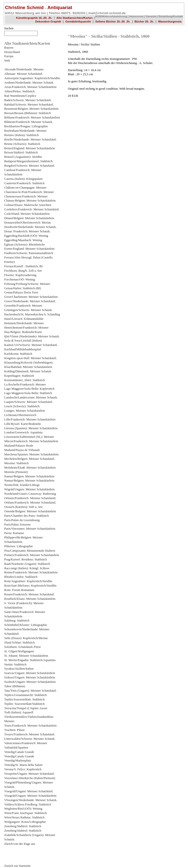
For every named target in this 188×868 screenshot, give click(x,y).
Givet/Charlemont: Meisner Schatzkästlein (31, 297)
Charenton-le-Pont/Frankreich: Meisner (29, 192)
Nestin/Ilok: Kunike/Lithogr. (22, 485)
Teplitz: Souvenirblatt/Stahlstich (24, 704)
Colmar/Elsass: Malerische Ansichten (28, 205)
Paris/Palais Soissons (17, 525)
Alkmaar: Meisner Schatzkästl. (23, 74)
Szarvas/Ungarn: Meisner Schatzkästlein (30, 673)
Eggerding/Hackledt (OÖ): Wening (26, 236)
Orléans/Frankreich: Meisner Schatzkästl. (30, 503)
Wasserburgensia (170, 21)
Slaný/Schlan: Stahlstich (19, 643)
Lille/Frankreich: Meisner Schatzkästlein (30, 419)
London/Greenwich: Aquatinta (23, 432)
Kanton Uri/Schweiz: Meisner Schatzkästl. (31, 345)
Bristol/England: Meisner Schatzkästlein (29, 148)
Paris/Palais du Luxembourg (22, 520)
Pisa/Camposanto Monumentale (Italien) (30, 551)
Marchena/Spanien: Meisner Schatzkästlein (31, 454)
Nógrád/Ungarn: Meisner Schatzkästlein (29, 489)
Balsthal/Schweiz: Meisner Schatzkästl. (29, 105)
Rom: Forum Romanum (19, 590)
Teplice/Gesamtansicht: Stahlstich (25, 695)
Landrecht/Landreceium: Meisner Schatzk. (31, 397)
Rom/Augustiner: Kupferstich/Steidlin (28, 581)
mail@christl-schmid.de (107, 13)
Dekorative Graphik (48, 21)
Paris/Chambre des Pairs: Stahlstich (26, 516)
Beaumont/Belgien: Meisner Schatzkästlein (31, 109)
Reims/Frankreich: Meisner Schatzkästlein (31, 572)
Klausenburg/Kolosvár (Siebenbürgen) (28, 363)
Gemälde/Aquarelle (78, 21)
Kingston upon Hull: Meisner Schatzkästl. (30, 358)
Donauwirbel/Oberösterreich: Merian (27, 223)
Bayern (9, 48)
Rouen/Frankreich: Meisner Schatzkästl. (29, 594)
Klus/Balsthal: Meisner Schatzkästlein (28, 367)
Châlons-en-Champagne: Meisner (25, 188)
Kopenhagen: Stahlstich (19, 376)
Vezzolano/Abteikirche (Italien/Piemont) (30, 778)
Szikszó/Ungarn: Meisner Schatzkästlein (30, 677)
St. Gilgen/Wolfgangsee (19, 651)
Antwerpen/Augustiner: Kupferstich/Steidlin (32, 78)
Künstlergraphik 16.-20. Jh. (34, 18)
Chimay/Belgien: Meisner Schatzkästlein (30, 201)
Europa (9, 56)
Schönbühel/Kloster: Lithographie (26, 625)
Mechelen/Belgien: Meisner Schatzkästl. (29, 459)
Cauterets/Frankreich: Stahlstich (24, 183)
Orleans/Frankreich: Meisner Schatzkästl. (30, 498)
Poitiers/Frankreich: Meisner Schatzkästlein (32, 555)
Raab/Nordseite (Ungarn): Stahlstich (27, 564)
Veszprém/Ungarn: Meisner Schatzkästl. (29, 774)
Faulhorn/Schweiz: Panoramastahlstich (29, 253)
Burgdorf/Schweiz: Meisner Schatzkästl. (29, 166)
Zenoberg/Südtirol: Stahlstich (23, 826)
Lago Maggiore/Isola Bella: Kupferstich (29, 389)
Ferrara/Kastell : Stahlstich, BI (23, 266)
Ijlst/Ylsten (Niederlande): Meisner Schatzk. (32, 336)
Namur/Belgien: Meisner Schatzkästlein (29, 476)
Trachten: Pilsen (14, 730)
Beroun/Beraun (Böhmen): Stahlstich (28, 113)
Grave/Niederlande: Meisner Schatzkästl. (30, 301)
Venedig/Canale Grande (19, 752)
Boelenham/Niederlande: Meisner (25, 131)
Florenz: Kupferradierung (20, 275)
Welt (7, 61)
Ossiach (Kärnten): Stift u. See (23, 507)
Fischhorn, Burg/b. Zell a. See (23, 271)
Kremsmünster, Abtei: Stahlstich (24, 380)
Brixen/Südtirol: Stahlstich (21, 152)
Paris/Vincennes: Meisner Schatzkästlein (30, 529)
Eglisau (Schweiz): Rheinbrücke (24, 245)
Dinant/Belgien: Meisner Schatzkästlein (29, 218)
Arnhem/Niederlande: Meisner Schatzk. (29, 83)
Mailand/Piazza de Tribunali (22, 450)
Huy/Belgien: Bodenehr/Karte (23, 332)
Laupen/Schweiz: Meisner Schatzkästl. (29, 402)
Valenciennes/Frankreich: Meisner (26, 743)
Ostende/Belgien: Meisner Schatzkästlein (30, 511)
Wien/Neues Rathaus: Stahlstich (24, 817)
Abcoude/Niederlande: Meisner (24, 69)
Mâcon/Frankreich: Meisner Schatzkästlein (31, 441)
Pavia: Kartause (14, 533)
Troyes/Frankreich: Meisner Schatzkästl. (29, 734)
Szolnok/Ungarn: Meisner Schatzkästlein (30, 682)
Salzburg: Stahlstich (17, 621)
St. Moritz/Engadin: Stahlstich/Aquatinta (30, 660)
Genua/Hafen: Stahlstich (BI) (23, 288)
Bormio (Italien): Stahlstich (21, 135)
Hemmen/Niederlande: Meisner (24, 323)
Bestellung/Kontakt (171, 16)
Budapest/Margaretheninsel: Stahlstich (28, 161)
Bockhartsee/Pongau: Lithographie (26, 126)
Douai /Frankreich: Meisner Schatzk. (27, 231)
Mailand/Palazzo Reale (19, 446)
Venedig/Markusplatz (18, 761)
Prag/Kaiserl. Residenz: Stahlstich (26, 559)
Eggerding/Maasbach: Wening (23, 240)
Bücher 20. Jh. (144, 21)
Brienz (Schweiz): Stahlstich (22, 144)
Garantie (151, 16)
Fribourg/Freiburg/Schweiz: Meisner (27, 284)
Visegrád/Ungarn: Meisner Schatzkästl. (29, 791)
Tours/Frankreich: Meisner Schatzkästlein (30, 726)
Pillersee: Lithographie (18, 546)
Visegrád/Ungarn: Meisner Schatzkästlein (30, 796)
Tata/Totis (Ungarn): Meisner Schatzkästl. (30, 691)
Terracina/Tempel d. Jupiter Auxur (26, 708)
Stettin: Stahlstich (15, 664)
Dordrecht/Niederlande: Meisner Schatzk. (30, 227)
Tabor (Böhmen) (15, 686)
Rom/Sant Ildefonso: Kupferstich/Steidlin (30, 586)
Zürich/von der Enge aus (20, 844)
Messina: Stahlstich (16, 463)
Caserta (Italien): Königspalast (23, 179)
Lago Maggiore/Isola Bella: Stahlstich (28, 393)
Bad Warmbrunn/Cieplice (20, 96)
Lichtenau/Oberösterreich (20, 415)
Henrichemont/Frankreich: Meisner (26, 328)
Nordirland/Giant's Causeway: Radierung (30, 494)
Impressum (136, 16)
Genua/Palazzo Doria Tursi (21, 292)
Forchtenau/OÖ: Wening (20, 279)
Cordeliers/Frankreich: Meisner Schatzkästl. (32, 209)
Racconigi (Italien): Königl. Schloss (27, 568)
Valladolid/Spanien (16, 748)
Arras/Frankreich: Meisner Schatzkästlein (30, 87)
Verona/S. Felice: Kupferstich (23, 769)
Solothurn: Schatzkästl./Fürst (22, 647)
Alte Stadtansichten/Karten (75, 18)
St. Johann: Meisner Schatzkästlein (26, 656)
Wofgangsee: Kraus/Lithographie (25, 822)
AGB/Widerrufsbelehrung (111, 16)
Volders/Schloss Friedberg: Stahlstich (28, 804)
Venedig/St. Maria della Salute (23, 765)
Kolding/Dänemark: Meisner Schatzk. (28, 371)
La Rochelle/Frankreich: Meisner (25, 385)
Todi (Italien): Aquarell (19, 712)
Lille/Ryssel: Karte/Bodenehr (23, 424)
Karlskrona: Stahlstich (18, 354)
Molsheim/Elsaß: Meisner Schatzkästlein (30, 468)
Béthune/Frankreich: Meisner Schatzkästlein (32, 118)
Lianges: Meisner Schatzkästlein (24, 411)
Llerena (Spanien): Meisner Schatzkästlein (31, 428)
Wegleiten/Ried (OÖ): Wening (23, 809)
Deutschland (12, 52)
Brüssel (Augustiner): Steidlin (23, 157)
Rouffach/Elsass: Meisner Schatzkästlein (30, 599)
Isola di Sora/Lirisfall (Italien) (23, 341)
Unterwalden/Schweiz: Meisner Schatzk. (30, 739)
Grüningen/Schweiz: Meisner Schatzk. (28, 310)
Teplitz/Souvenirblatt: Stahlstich (24, 699)
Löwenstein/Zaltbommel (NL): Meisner (29, 437)
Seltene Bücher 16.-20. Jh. (113, 21)
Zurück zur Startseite (17, 866)
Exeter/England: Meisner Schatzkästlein (29, 249)
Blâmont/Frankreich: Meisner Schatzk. (29, 122)
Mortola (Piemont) (16, 472)
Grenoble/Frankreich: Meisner (23, 306)
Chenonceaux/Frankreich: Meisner (26, 196)
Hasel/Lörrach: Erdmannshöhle (24, 319)
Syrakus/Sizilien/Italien (19, 669)
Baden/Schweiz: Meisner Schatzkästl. (28, 100)
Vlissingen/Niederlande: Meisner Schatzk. (31, 800)
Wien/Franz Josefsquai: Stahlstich (25, 813)
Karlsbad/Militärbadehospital (23, 349)
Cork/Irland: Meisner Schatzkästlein (27, 214)
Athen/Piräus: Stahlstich (19, 91)
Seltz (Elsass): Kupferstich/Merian (26, 638)
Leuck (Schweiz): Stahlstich (22, 406)
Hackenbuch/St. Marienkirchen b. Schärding (32, 314)
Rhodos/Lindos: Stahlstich (21, 577)
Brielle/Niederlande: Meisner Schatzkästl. (30, 139)
